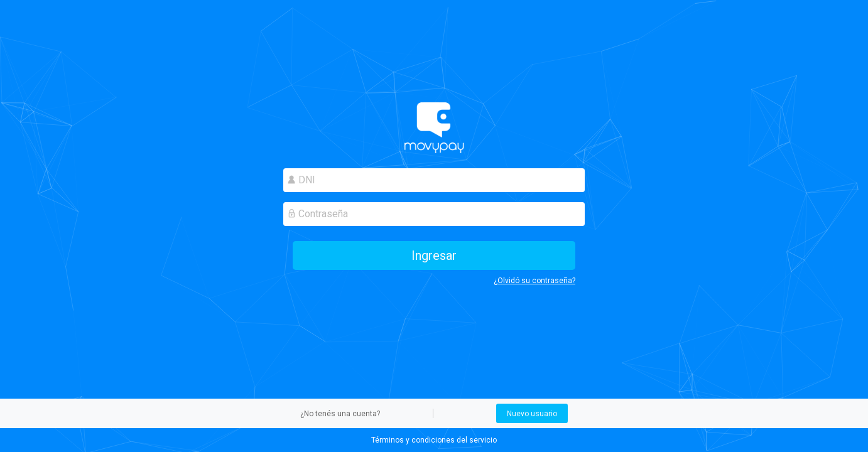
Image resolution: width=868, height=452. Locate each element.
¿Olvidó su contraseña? (534, 281)
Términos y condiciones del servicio (434, 440)
